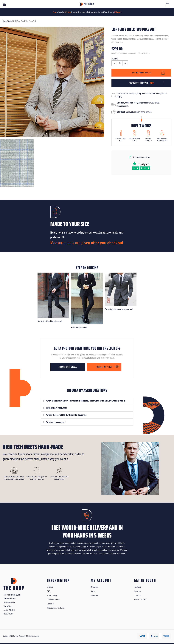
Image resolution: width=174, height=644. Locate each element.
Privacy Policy (52, 595)
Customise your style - (141, 83)
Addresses (94, 595)
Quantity (115, 59)
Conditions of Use (53, 600)
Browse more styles (68, 367)
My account (94, 587)
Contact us (51, 604)
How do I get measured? (57, 408)
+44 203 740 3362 (140, 600)
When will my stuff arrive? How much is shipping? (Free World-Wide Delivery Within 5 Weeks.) (86, 401)
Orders (93, 591)
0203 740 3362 (8, 614)
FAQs (49, 591)
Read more (119, 42)
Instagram (137, 591)
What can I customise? (56, 422)
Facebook (137, 587)
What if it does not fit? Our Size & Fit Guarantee (66, 415)
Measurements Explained (56, 608)
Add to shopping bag (141, 73)
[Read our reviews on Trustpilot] (141, 166)
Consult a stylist (104, 367)
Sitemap (50, 587)
